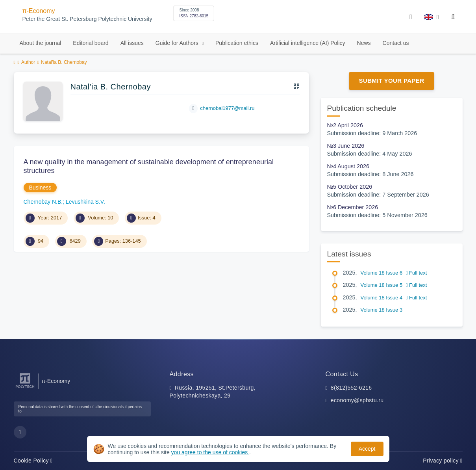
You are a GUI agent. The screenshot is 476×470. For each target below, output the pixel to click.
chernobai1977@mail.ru (227, 108)
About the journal (41, 43)
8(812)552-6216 (351, 388)
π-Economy (39, 11)
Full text (417, 273)
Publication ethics (237, 43)
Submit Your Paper (392, 81)
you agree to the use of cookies (210, 452)
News (364, 43)
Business (40, 188)
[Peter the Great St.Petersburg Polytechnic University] (25, 388)
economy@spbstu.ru (357, 400)
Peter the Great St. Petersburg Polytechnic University (87, 19)
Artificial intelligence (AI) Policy (308, 43)
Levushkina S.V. (85, 202)
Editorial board (91, 43)
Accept (367, 449)
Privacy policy (443, 461)
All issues (132, 43)
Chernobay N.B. (43, 202)
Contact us (396, 43)
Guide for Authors (178, 43)
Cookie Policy (33, 461)
